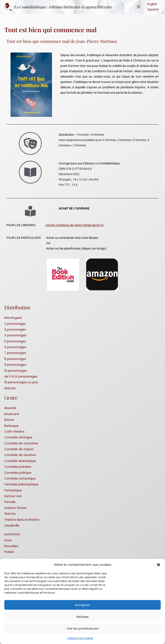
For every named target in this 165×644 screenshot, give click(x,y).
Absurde (10, 408)
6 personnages (15, 347)
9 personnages (15, 365)
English (152, 4)
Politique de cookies (80, 638)
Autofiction (12, 535)
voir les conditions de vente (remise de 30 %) (75, 225)
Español (153, 10)
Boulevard (12, 414)
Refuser (83, 617)
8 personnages (15, 359)
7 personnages (15, 353)
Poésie (9, 552)
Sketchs (10, 389)
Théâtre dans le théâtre (22, 520)
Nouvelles (11, 546)
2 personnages (15, 324)
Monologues (13, 318)
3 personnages (15, 330)
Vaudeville (12, 526)
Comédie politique (18, 473)
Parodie (10, 502)
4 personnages (15, 336)
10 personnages (16, 371)
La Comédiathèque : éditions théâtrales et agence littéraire (65, 7)
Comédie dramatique (20, 461)
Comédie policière (18, 467)
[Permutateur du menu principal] (139, 7)
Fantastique (13, 491)
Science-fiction (15, 508)
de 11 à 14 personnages (21, 377)
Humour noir (13, 496)
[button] (159, 565)
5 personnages (15, 342)
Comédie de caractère (21, 444)
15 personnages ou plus (21, 383)
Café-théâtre (14, 432)
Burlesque (11, 426)
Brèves (9, 420)
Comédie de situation (20, 455)
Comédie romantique (20, 479)
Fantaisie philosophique (21, 485)
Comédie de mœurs (19, 449)
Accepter (82, 605)
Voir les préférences (83, 628)
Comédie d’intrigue (18, 438)
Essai (8, 541)
